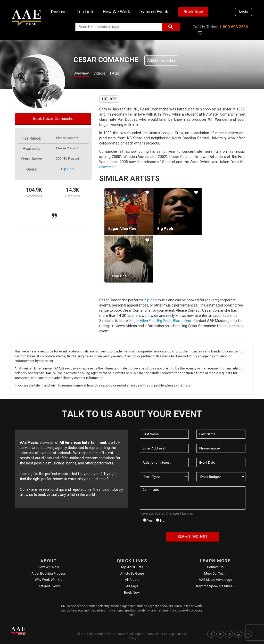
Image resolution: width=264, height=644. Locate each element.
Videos (106, 74)
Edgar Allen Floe (122, 229)
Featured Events (154, 12)
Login (244, 11)
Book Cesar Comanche (53, 119)
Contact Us (215, 567)
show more (108, 167)
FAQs (124, 74)
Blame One (117, 276)
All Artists (132, 580)
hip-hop (67, 169)
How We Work (49, 567)
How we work (116, 12)
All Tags (132, 586)
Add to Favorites (161, 60)
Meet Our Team (215, 573)
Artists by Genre (132, 573)
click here (183, 385)
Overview (83, 74)
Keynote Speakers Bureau (215, 586)
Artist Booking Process (49, 573)
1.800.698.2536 (234, 27)
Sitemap (168, 634)
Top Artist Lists (132, 567)
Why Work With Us (49, 580)
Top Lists (85, 12)
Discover (60, 12)
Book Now (193, 12)
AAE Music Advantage (215, 580)
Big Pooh (165, 229)
